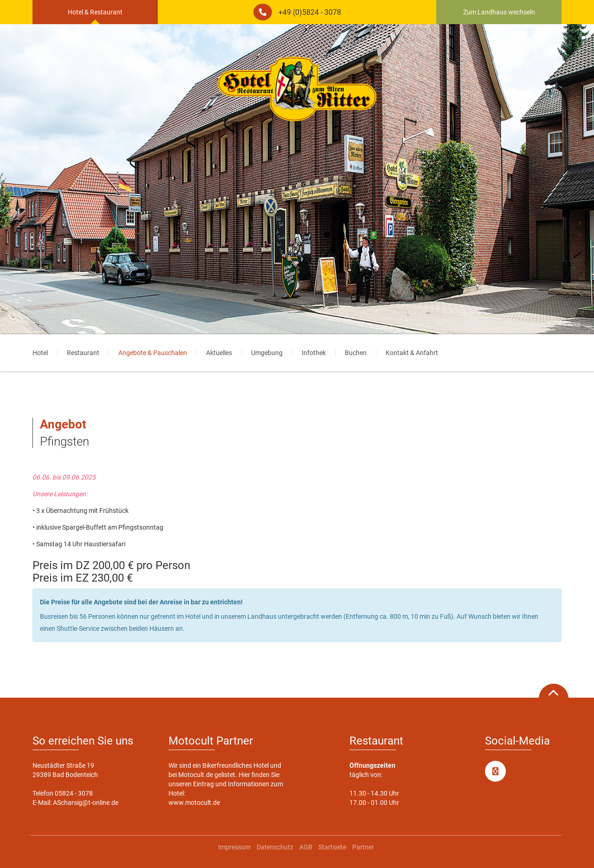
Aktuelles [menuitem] (219, 353)
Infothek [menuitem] (314, 353)
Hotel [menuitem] (40, 353)
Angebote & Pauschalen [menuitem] (153, 353)
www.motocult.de (194, 803)
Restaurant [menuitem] (83, 353)
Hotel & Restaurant (95, 12)
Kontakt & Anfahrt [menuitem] (412, 353)
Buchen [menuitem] (356, 353)
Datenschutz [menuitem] (275, 847)
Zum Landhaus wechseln (499, 12)
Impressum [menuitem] (234, 847)
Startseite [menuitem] (332, 847)
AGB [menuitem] (306, 847)
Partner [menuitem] (363, 847)
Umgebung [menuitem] (267, 353)
